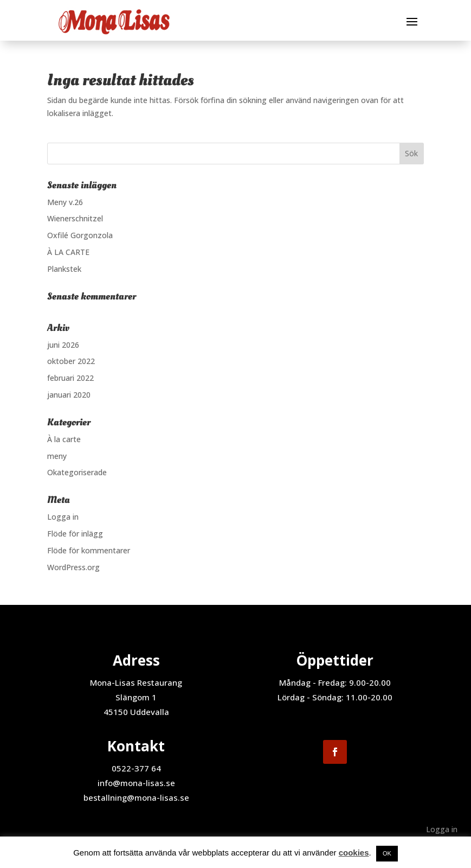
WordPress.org (73, 567)
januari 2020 (69, 395)
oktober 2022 (71, 361)
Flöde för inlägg (75, 534)
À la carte (64, 439)
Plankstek (64, 269)
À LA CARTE (68, 252)
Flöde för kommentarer (89, 550)
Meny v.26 (65, 202)
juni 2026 (63, 345)
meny (57, 456)
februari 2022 (70, 378)
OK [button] (387, 853)
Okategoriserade (77, 472)
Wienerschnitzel (75, 218)
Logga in (63, 517)
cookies (354, 853)
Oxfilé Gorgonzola (80, 235)
